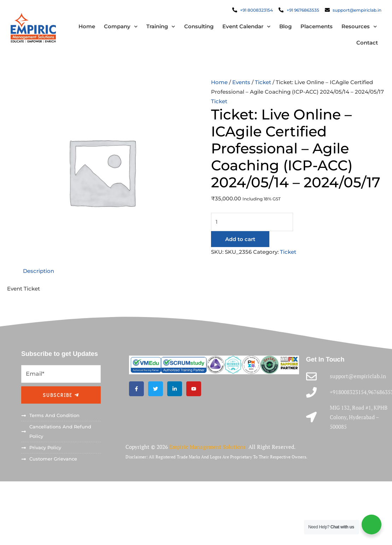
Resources (359, 27)
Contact (367, 43)
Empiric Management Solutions (208, 447)
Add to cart (240, 239)
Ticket (263, 82)
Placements (317, 26)
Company (121, 27)
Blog (285, 26)
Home (86, 26)
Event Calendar (246, 27)
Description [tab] (39, 271)
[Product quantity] (252, 222)
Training (161, 27)
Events (241, 82)
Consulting (198, 26)
